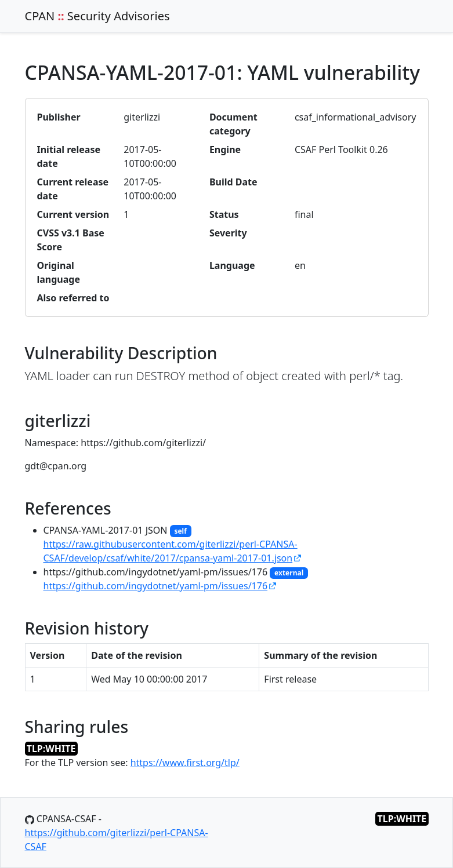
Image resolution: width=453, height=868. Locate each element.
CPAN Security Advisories (97, 16)
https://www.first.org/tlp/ (185, 763)
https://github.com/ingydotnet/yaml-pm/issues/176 (156, 586)
